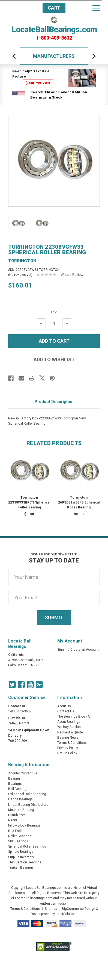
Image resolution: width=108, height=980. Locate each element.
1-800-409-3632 (54, 38)
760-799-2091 (19, 741)
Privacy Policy (68, 748)
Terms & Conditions (72, 743)
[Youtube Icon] (30, 685)
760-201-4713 (19, 723)
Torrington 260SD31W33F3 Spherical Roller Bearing (79, 502)
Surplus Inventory (21, 857)
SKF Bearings (18, 841)
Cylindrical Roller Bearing (27, 794)
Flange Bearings (20, 799)
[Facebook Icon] (21, 685)
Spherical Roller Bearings (27, 846)
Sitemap (51, 909)
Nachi (13, 820)
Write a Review (72, 275)
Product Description (54, 402)
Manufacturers (54, 56)
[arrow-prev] (14, 56)
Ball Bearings (18, 789)
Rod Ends (15, 831)
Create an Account (85, 650)
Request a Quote (70, 732)
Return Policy (67, 753)
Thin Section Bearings (25, 862)
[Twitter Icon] (12, 685)
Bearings (15, 784)
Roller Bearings (20, 836)
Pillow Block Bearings (24, 825)
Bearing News (68, 738)
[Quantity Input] (54, 323)
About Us (64, 706)
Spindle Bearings (21, 852)
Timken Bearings (21, 868)
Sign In (62, 650)
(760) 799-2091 (38, 83)
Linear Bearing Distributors (28, 805)
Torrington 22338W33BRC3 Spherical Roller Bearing (29, 502)
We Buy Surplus (69, 727)
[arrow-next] (94, 56)
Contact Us (66, 711)
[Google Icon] (39, 685)
